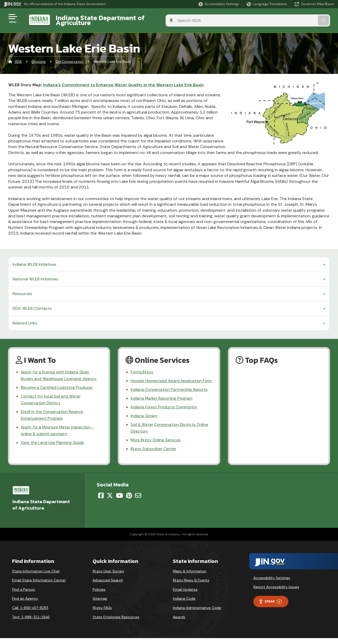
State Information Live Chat (36, 577)
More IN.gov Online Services (156, 446)
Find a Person (24, 595)
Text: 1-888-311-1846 (31, 623)
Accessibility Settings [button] (272, 583)
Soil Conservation (70, 58)
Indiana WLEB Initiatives (34, 260)
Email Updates (185, 595)
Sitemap (100, 604)
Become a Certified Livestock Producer (57, 384)
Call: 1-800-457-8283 (30, 614)
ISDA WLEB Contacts (32, 304)
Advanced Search (108, 586)
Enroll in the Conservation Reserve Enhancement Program (53, 413)
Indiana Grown (144, 420)
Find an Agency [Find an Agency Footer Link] (25, 604)
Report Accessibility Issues (276, 593)
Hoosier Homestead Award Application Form (167, 381)
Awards (179, 623)
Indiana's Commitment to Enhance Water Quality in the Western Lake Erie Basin (123, 81)
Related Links (25, 319)
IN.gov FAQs (102, 614)
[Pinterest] (129, 501)
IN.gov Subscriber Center (154, 455)
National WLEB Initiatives (35, 275)
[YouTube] (119, 501)
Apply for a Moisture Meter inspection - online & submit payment (58, 429)
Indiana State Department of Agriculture (113, 18)
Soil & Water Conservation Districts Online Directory (170, 433)
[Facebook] (101, 501)
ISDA (18, 58)
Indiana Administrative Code (197, 614)
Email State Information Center (39, 586)
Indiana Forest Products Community (164, 411)
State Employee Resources (116, 623)
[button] (219, 4)
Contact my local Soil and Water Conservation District (51, 397)
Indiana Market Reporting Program (162, 402)
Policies (99, 595)
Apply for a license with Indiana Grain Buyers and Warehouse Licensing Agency (59, 372)
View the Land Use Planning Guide (52, 441)
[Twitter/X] (110, 501)
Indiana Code (184, 604)
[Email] (138, 501)
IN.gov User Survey (108, 577)
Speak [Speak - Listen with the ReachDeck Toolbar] (270, 607)
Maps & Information (190, 577)
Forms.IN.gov (142, 368)
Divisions (39, 58)
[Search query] (296, 18)
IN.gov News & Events (191, 586)
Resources (22, 290)
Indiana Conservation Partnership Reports (170, 393)
